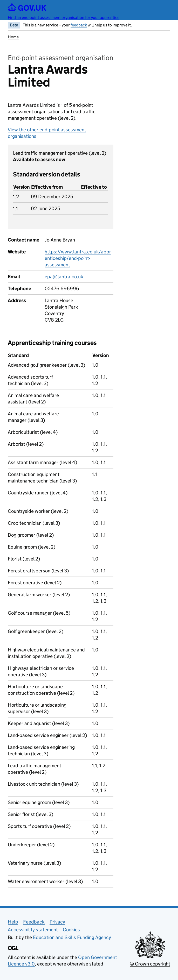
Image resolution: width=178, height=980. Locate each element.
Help (13, 922)
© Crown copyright (150, 964)
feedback (79, 25)
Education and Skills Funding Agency (72, 937)
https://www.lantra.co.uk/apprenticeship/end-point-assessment (78, 258)
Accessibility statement (33, 930)
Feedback (34, 922)
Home (13, 37)
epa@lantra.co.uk (64, 277)
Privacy (57, 922)
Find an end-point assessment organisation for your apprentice (64, 17)
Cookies (71, 930)
